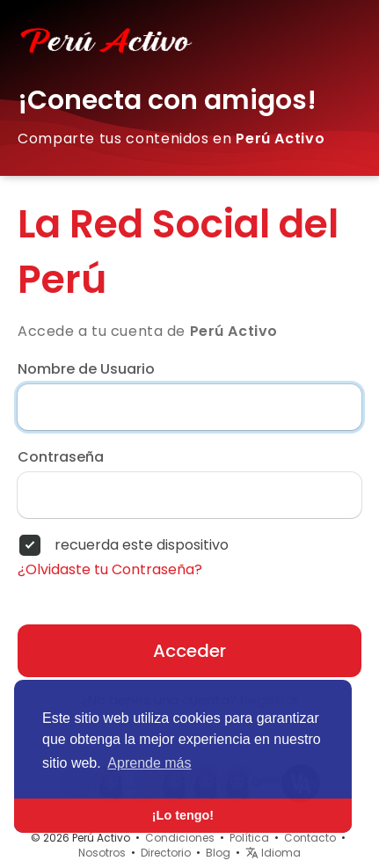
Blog (218, 853)
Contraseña (61, 457)
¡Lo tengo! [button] (183, 815)
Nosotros (102, 853)
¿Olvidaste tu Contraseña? (110, 570)
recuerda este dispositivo (142, 545)
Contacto (310, 838)
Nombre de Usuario (86, 369)
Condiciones (180, 838)
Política (249, 838)
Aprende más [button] (149, 763)
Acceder (189, 651)
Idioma (273, 853)
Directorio (166, 853)
